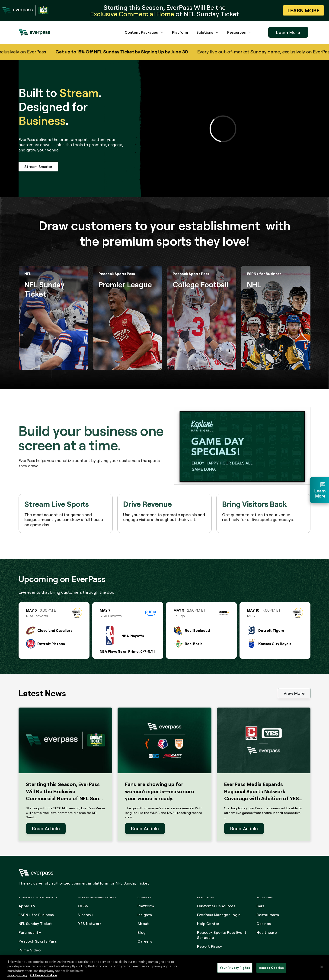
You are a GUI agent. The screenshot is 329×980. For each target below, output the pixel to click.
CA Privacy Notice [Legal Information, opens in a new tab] (43, 975)
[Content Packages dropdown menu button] (162, 32)
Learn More (288, 32)
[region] (164, 967)
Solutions (205, 32)
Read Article (46, 828)
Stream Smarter (38, 167)
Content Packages (141, 32)
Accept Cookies (271, 968)
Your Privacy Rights (235, 968)
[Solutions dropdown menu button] (217, 32)
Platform (180, 32)
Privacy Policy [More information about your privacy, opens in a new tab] (17, 975)
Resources (236, 32)
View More (294, 693)
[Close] (322, 967)
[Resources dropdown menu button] (250, 32)
